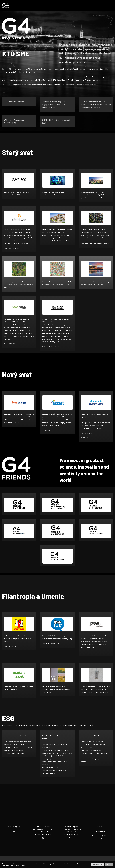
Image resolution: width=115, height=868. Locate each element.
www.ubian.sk (85, 437)
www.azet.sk (47, 430)
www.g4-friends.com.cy (86, 85)
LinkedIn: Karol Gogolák (14, 102)
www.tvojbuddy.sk (56, 643)
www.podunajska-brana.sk (51, 346)
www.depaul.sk (86, 652)
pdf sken (103, 642)
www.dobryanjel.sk (10, 646)
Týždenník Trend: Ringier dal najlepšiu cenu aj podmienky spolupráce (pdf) (54, 104)
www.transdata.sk (87, 433)
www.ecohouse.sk (10, 344)
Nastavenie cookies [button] (97, 865)
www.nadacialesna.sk (11, 694)
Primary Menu (111, 6)
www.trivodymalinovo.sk (12, 248)
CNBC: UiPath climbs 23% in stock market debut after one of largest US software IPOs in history (96, 105)
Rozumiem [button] (109, 865)
